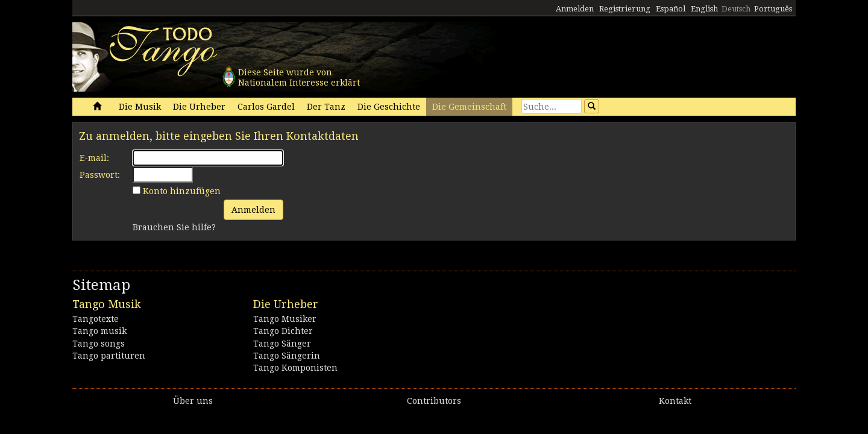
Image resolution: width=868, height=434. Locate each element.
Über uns (193, 401)
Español (671, 9)
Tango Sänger (282, 344)
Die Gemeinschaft (469, 107)
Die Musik (140, 107)
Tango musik (99, 331)
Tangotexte (96, 319)
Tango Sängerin (287, 356)
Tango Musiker (285, 319)
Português (773, 9)
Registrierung (625, 9)
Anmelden (575, 9)
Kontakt (675, 401)
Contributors (434, 401)
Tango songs (99, 344)
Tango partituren (109, 356)
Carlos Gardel (266, 107)
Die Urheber (199, 107)
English (704, 9)
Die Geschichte (389, 107)
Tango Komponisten (295, 368)
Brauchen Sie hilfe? (174, 227)
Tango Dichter (283, 331)
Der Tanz (326, 107)
